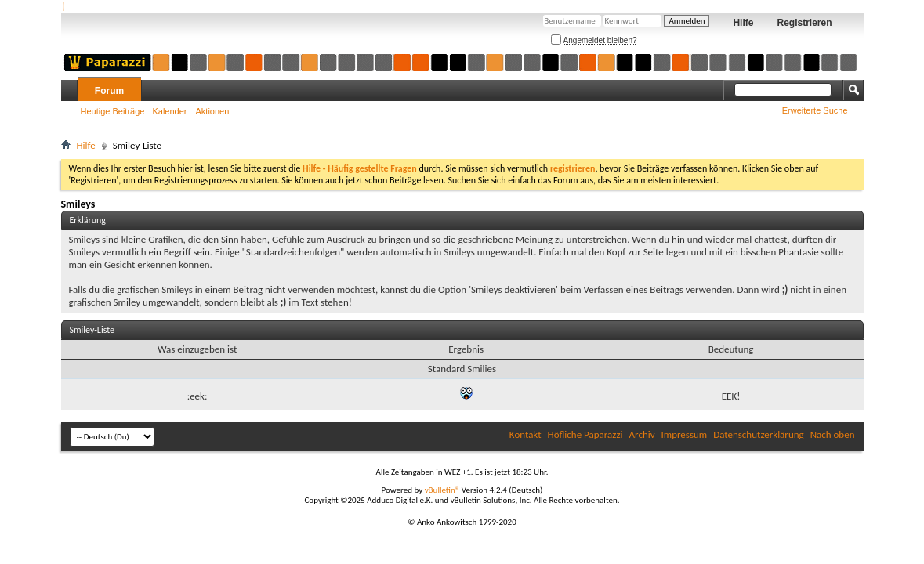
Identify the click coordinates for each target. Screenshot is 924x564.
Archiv (642, 434)
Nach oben (833, 434)
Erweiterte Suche (815, 110)
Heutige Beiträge (113, 111)
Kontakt (525, 434)
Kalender (169, 111)
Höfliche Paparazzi (585, 434)
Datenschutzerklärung (759, 434)
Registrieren (804, 23)
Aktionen (213, 111)
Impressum (685, 434)
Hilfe (743, 23)
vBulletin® (442, 490)
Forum (109, 91)
